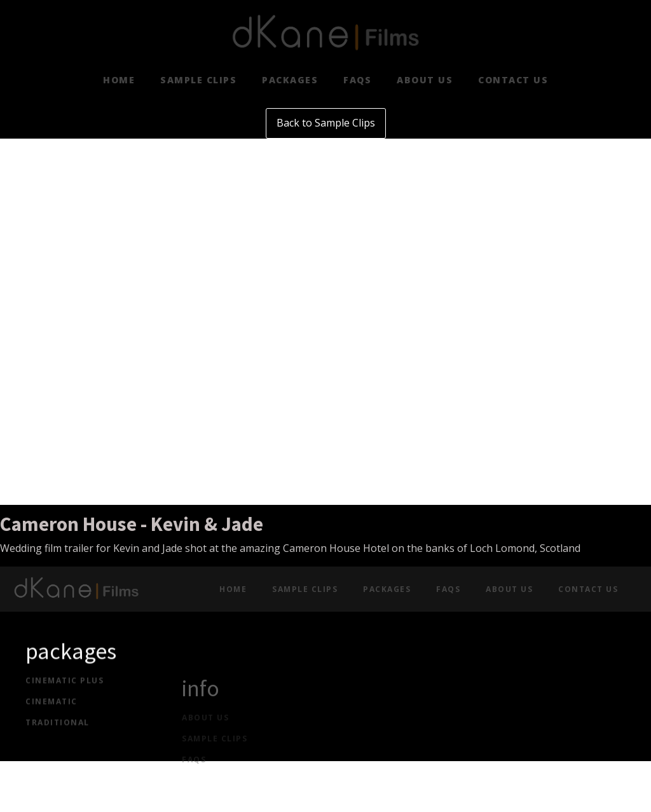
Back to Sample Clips (326, 123)
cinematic (51, 710)
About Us (425, 80)
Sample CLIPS (215, 761)
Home (119, 80)
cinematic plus (65, 689)
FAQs (357, 80)
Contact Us (513, 80)
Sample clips (198, 80)
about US (205, 740)
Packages (290, 80)
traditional (58, 730)
